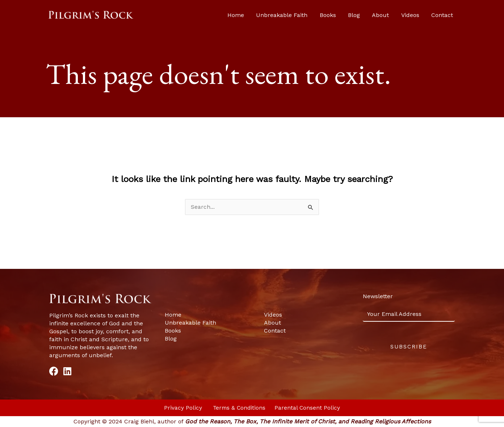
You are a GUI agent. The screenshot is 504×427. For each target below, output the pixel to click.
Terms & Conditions (240, 408)
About (390, 15)
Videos (416, 15)
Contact (445, 15)
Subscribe (409, 347)
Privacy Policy (183, 408)
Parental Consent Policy (308, 408)
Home (259, 15)
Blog (367, 15)
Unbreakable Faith (301, 15)
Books (344, 15)
